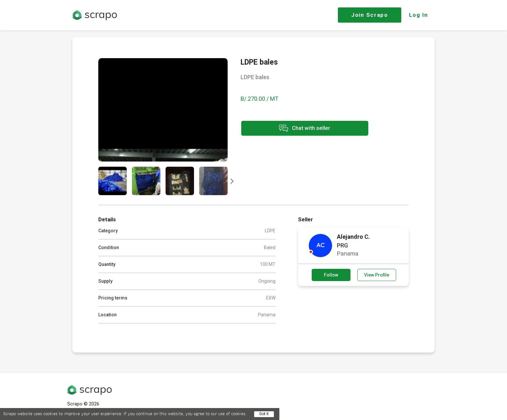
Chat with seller (298, 129)
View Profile (377, 275)
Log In (419, 15)
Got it (264, 414)
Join (370, 15)
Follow (331, 275)
